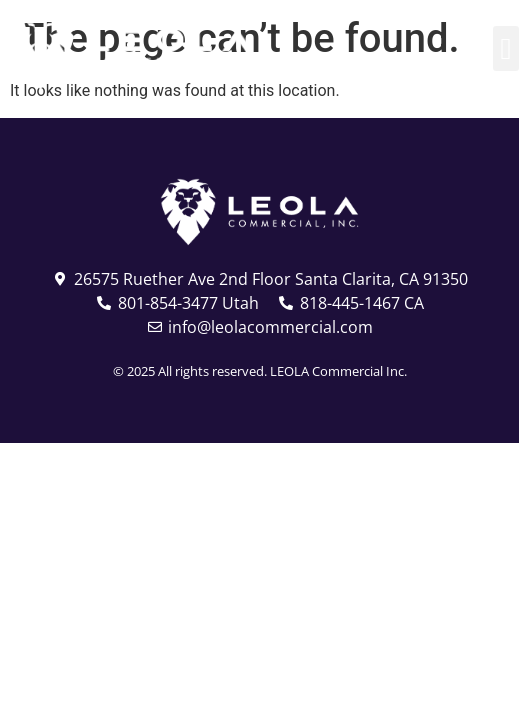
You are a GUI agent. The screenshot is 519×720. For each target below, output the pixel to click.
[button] (506, 48)
